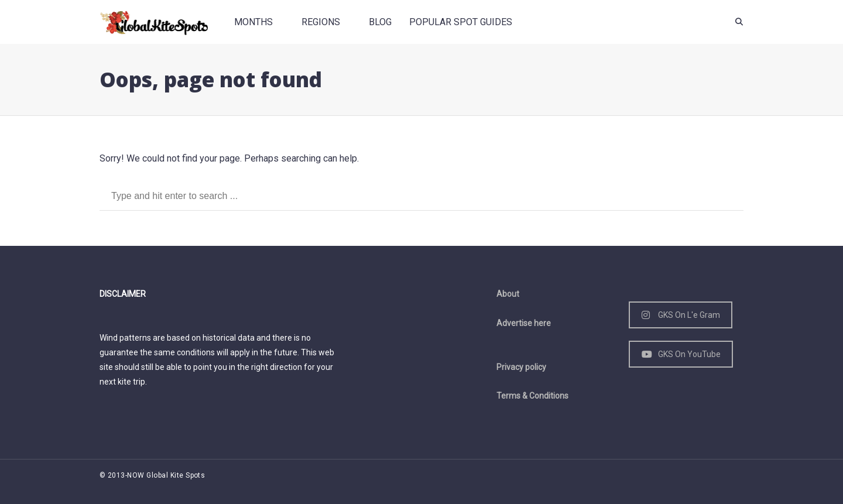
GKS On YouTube (681, 354)
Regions (321, 22)
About (508, 294)
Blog (380, 22)
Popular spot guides (461, 22)
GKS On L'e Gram (681, 315)
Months (253, 22)
